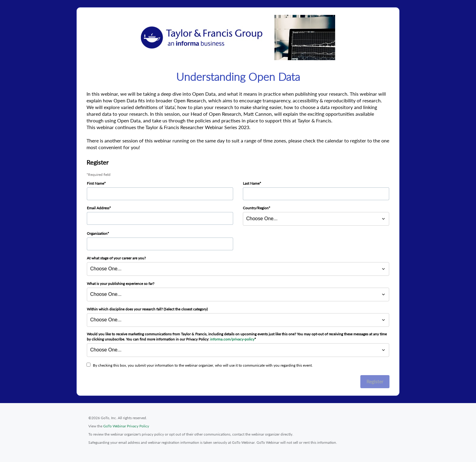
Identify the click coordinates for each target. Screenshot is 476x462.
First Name (95, 183)
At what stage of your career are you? (116, 258)
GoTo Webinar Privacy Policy (126, 426)
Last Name (251, 183)
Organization (97, 233)
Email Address (98, 208)
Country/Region (256, 208)
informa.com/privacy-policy (232, 339)
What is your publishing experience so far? (121, 284)
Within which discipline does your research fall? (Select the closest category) (147, 309)
